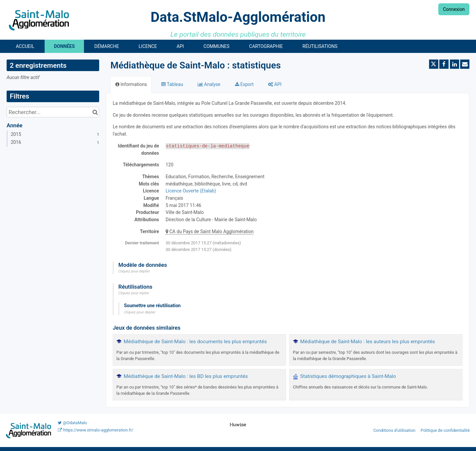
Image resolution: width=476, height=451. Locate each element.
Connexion (454, 9)
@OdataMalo (72, 423)
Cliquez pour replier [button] (134, 293)
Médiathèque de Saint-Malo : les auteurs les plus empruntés (368, 342)
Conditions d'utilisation (395, 430)
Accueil (25, 46)
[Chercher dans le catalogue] (95, 112)
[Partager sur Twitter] (434, 64)
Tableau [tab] (172, 84)
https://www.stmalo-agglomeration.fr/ (96, 430)
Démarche (107, 46)
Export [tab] (244, 84)
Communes (217, 46)
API (180, 46)
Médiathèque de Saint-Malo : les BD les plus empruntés (186, 376)
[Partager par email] (465, 64)
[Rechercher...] (53, 112)
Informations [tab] (131, 84)
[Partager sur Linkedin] (455, 64)
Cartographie (266, 46)
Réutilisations (320, 46)
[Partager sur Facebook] (444, 64)
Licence (148, 46)
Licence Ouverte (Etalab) (191, 191)
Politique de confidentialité (445, 430)
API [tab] (275, 84)
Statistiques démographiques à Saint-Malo (348, 376)
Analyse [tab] (209, 84)
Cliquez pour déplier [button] (134, 271)
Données (64, 46)
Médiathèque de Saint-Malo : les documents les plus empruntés (195, 342)
